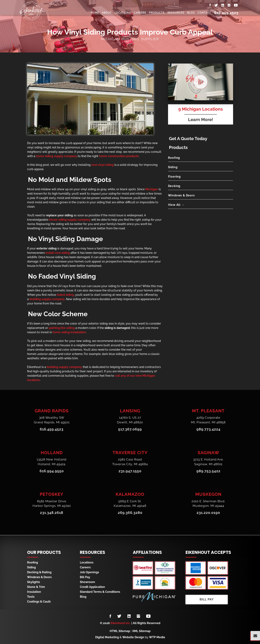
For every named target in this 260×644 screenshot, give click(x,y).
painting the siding (62, 328)
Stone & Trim (36, 587)
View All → (176, 205)
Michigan (152, 189)
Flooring (174, 177)
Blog (191, 13)
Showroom (87, 582)
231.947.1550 (130, 471)
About (107, 13)
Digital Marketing (107, 637)
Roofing (174, 158)
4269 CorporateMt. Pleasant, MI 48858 (208, 420)
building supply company (47, 299)
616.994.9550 (52, 471)
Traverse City (130, 453)
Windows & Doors (181, 195)
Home (95, 13)
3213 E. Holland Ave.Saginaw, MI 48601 (208, 462)
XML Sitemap (141, 631)
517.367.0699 (130, 429)
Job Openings (89, 572)
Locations (123, 13)
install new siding (58, 253)
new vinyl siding (102, 165)
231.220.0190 (208, 513)
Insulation (34, 592)
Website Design (133, 637)
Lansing (130, 411)
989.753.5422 (208, 471)
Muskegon (208, 494)
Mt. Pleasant (208, 411)
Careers (140, 13)
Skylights (34, 582)
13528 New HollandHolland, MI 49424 (52, 462)
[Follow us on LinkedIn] (129, 616)
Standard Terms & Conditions (100, 592)
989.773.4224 (208, 429)
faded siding (65, 295)
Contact (204, 13)
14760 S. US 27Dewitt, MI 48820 (130, 420)
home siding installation (69, 332)
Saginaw (208, 453)
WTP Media (157, 637)
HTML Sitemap (120, 631)
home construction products (119, 156)
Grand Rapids (52, 411)
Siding (173, 167)
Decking (174, 186)
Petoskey (52, 494)
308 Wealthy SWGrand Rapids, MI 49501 (52, 420)
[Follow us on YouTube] (148, 616)
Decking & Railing (39, 572)
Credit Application (92, 587)
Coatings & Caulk (39, 602)
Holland (52, 453)
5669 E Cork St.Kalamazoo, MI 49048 (130, 504)
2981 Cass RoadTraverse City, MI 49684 (130, 462)
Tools (31, 597)
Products (157, 13)
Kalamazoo (130, 494)
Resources (176, 13)
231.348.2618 (52, 513)
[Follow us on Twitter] (119, 616)
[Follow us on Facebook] (110, 616)
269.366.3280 (130, 513)
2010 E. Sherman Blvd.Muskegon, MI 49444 (208, 504)
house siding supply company (70, 220)
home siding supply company (56, 156)
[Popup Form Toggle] (255, 636)
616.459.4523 (226, 13)
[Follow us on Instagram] (138, 616)
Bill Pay (85, 577)
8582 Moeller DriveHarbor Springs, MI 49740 (52, 504)
